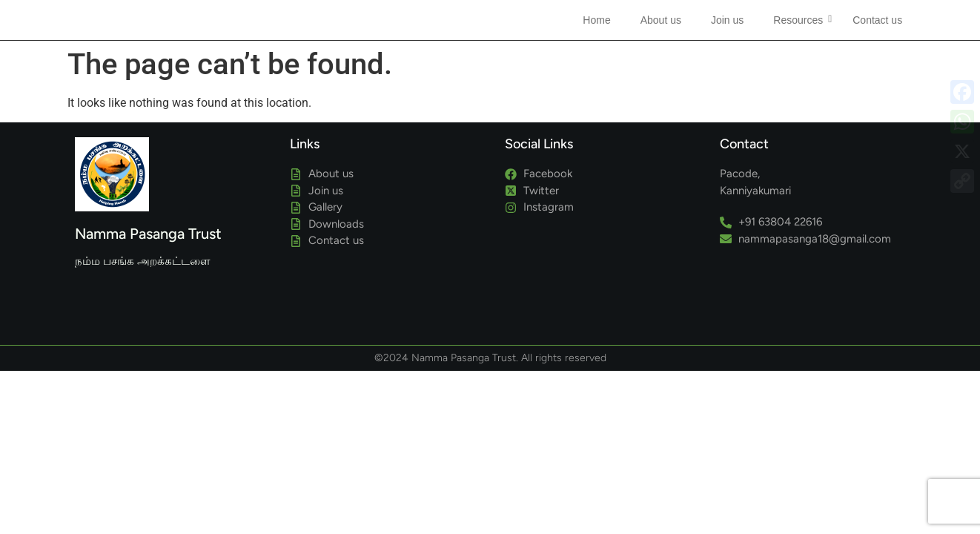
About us (661, 20)
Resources (802, 20)
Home (596, 20)
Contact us (877, 20)
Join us (727, 20)
